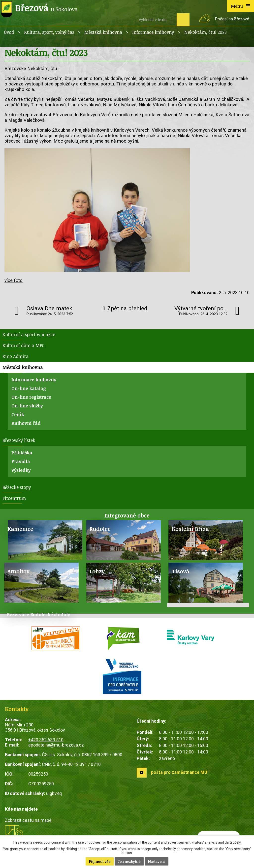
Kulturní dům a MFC (23, 345)
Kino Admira (16, 356)
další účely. (233, 842)
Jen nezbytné (129, 861)
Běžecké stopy (17, 487)
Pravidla (21, 461)
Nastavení (157, 861)
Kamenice (20, 529)
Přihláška (22, 453)
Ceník (18, 414)
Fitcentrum (14, 498)
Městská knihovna (103, 32)
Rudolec (100, 529)
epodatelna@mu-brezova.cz (56, 745)
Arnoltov (18, 571)
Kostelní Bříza (190, 529)
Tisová (181, 571)
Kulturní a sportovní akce (29, 334)
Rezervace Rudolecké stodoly (39, 614)
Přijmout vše (100, 861)
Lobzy (97, 571)
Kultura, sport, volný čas (49, 32)
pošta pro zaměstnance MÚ (179, 772)
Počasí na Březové (232, 19)
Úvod (9, 32)
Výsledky (21, 470)
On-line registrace (31, 397)
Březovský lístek (19, 440)
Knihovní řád (26, 423)
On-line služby (27, 406)
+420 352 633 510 (46, 740)
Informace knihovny (153, 32)
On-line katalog (29, 388)
